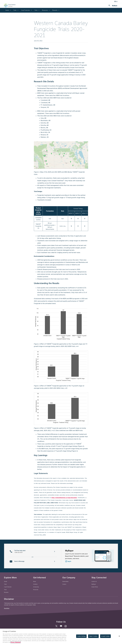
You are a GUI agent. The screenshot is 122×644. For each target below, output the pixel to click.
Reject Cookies (93, 638)
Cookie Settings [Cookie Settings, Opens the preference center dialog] (81, 638)
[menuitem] (8, 10)
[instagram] (66, 627)
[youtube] (61, 626)
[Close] (119, 638)
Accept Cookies (105, 638)
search (109, 6)
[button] (33, 551)
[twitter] (56, 627)
